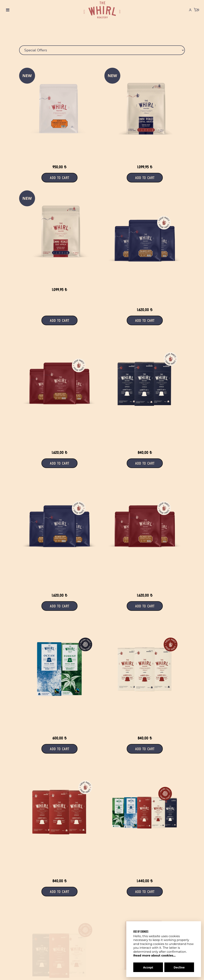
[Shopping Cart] (197, 10)
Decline (179, 967)
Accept (148, 967)
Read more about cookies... (154, 955)
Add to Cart (145, 178)
